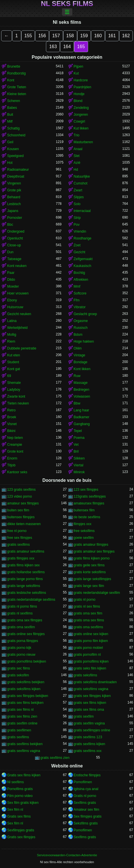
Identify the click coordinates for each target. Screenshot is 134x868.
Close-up (14, 245)
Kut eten (14, 355)
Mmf (77, 286)
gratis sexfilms (18, 737)
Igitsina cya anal (86, 789)
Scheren (14, 101)
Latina (12, 321)
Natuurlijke (82, 176)
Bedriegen (82, 390)
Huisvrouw (15, 307)
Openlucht (15, 238)
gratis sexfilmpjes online (92, 730)
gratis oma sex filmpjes (25, 620)
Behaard (14, 197)
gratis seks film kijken (90, 668)
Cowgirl (79, 121)
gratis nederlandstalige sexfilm (97, 593)
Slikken (79, 458)
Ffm (77, 300)
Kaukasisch (82, 266)
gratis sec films (19, 668)
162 (126, 36)
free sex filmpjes (20, 538)
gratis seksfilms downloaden (95, 682)
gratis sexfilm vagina (89, 723)
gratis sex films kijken (90, 703)
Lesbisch (14, 204)
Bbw (77, 403)
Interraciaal (82, 211)
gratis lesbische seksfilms (27, 593)
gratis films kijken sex (23, 565)
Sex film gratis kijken (23, 803)
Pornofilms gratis (20, 789)
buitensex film (84, 510)
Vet (76, 445)
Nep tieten (15, 438)
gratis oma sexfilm (21, 627)
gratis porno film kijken (91, 641)
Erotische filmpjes (87, 775)
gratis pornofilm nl (87, 655)
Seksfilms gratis (86, 823)
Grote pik (14, 190)
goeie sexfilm (84, 538)
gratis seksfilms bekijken (26, 682)
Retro (11, 410)
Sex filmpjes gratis (88, 816)
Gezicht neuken (19, 314)
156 (42, 36)
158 (70, 36)
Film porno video (20, 796)
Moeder (13, 286)
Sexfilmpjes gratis (21, 830)
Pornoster (15, 218)
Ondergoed (16, 231)
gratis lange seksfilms (24, 586)
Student (13, 362)
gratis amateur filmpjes (91, 545)
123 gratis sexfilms (21, 490)
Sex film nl (15, 810)
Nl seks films (67, 4)
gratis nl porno (85, 600)
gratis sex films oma (89, 710)
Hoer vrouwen (18, 293)
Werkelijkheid (17, 328)
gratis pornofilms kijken (91, 661)
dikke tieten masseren (24, 524)
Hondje (79, 94)
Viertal (79, 465)
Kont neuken (17, 266)
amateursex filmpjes (89, 503)
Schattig (13, 128)
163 (53, 47)
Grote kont (15, 451)
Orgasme (81, 321)
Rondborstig (16, 73)
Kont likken (82, 369)
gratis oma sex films (89, 620)
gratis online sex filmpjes (26, 634)
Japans (13, 211)
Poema (79, 438)
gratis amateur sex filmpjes (94, 551)
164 (67, 47)
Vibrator (80, 307)
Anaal (78, 149)
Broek (12, 417)
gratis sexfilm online (22, 723)
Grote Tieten (17, 87)
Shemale (14, 383)
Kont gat (14, 369)
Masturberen (83, 142)
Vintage (79, 355)
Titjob (11, 465)
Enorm (12, 458)
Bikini (11, 431)
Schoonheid (16, 135)
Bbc (10, 225)
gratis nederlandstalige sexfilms (31, 600)
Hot (10, 163)
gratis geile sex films (89, 565)
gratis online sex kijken (91, 634)
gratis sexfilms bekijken (25, 744)
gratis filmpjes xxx (21, 558)
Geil (10, 142)
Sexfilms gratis (85, 803)
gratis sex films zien (22, 716)
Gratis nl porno (85, 796)
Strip (77, 218)
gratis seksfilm (18, 675)
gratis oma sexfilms (89, 627)
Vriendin (80, 231)
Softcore (80, 293)
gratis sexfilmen (19, 730)
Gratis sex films (19, 816)
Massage (81, 383)
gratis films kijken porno (92, 558)
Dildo (11, 280)
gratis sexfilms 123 (88, 737)
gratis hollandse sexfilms (26, 572)
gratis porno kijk (19, 648)
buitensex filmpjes (21, 517)
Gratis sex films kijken (24, 775)
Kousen (13, 149)
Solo (77, 204)
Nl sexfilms (15, 782)
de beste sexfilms (87, 517)
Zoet (77, 245)
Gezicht (80, 252)
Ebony (12, 300)
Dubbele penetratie (22, 348)
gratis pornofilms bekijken (27, 661)
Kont (11, 80)
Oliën (78, 348)
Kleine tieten (17, 94)
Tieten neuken (18, 403)
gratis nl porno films (22, 606)
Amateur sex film (87, 810)
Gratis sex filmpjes (21, 837)
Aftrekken (81, 280)
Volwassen (82, 396)
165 (81, 47)
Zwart (78, 190)
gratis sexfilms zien (55, 758)
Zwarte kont (16, 396)
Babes (12, 108)
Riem (11, 341)
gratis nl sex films (87, 606)
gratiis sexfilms (19, 545)
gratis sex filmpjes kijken (92, 696)
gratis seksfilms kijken (24, 689)
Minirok (79, 472)
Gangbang (82, 424)
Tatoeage (14, 259)
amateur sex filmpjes (23, 503)
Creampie (15, 445)
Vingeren (14, 183)
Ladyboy (14, 390)
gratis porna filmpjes (23, 641)
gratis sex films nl (20, 710)
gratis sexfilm (84, 716)
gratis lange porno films (25, 579)
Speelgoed (15, 156)
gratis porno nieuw (21, 655)
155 (28, 36)
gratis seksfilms (86, 675)
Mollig (12, 335)
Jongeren (81, 115)
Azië (77, 163)
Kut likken (81, 128)
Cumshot (81, 183)
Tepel (78, 431)
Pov (77, 225)
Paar (11, 273)
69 (9, 376)
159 (84, 36)
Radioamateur (18, 170)
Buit (10, 115)
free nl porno (17, 531)
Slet (77, 156)
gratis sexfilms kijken (90, 744)
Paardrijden (82, 87)
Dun (10, 252)
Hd (76, 170)
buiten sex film (18, 510)
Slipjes (79, 197)
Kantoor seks (17, 472)
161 (112, 36)
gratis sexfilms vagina (24, 751)
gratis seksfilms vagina (91, 689)
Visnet (12, 424)
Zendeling (81, 108)
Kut (76, 73)
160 (98, 36)
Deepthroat (16, 176)
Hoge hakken (84, 341)
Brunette (14, 66)
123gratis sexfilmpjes (90, 496)
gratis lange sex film (89, 586)
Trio (77, 135)
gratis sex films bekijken (25, 703)
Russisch (81, 328)
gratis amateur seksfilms (26, 551)
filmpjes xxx (83, 524)
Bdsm (78, 335)
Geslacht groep (85, 314)
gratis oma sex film (88, 613)
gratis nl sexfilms (20, 613)
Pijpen (78, 66)
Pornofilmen (83, 782)
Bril (76, 451)
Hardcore (81, 80)
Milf (10, 121)
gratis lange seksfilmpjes (93, 579)
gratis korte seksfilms (90, 572)
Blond (78, 101)
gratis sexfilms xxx (88, 751)
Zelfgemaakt (83, 259)
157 (56, 36)
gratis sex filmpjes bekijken (28, 696)
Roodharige (83, 238)
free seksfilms (84, 531)
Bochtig (79, 273)
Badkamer (82, 417)
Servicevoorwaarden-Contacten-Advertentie (67, 855)
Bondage (81, 362)
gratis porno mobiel (88, 648)
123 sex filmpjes (86, 490)
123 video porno (20, 496)
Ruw (77, 376)
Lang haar (81, 410)
